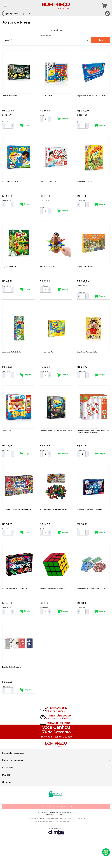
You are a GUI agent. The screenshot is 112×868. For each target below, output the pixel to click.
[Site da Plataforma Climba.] (56, 850)
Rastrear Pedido (17, 771)
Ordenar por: (46, 36)
